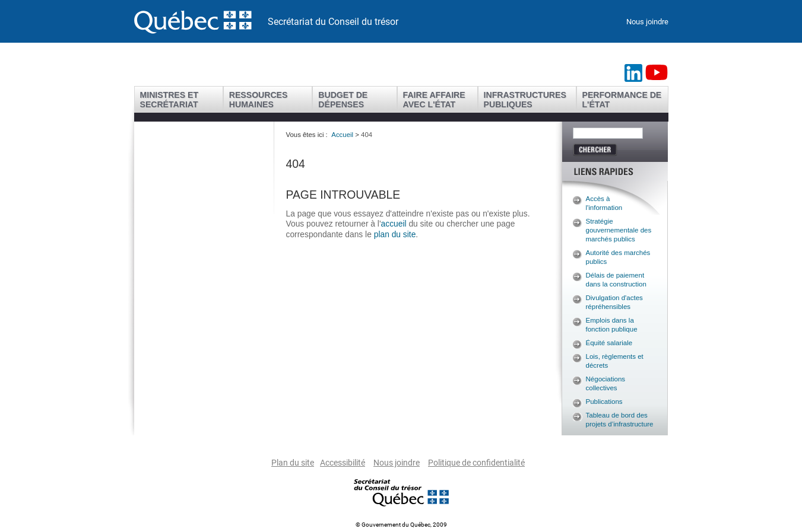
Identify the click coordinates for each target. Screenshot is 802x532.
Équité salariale (609, 343)
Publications (604, 402)
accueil (395, 224)
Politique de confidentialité (476, 463)
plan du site (395, 234)
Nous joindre (647, 22)
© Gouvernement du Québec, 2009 (401, 525)
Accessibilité (343, 463)
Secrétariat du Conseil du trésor (333, 22)
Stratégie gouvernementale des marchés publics (619, 230)
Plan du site (293, 463)
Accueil (342, 135)
